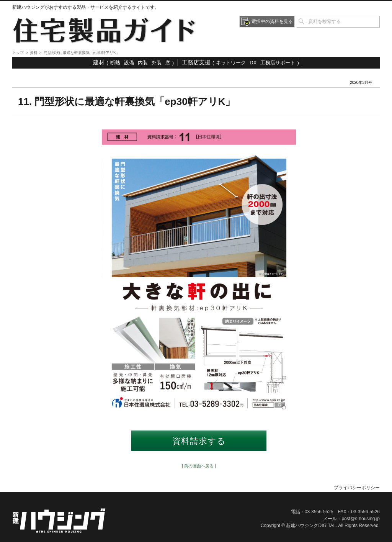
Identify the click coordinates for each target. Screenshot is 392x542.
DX (253, 63)
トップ (18, 53)
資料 (34, 53)
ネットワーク (231, 63)
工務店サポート (278, 63)
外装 (157, 63)
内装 (143, 63)
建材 (99, 62)
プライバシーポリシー (357, 488)
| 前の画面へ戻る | (199, 466)
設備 (129, 63)
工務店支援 (196, 62)
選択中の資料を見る (272, 21)
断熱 (115, 63)
